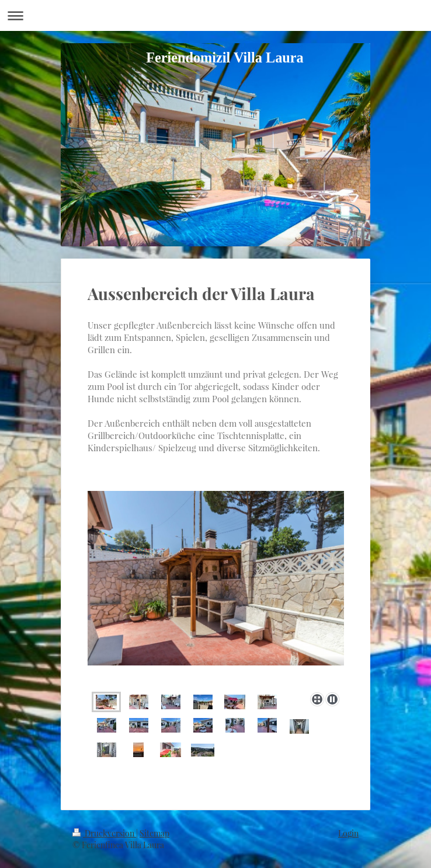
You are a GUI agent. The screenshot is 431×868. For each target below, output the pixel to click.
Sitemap (154, 833)
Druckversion (104, 833)
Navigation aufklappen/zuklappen (215, 15)
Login (348, 833)
